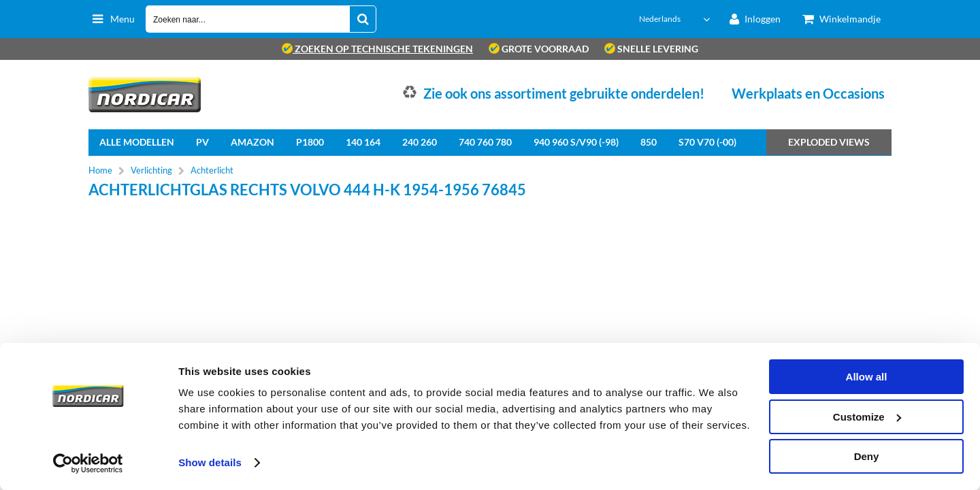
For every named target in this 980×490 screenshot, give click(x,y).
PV (202, 142)
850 (649, 142)
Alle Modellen (137, 142)
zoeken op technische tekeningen (377, 49)
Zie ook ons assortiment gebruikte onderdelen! (564, 93)
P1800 (310, 142)
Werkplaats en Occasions (808, 93)
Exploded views (829, 142)
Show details (210, 462)
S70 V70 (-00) (707, 142)
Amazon (252, 142)
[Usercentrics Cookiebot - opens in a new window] (88, 463)
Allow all (867, 377)
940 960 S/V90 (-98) (576, 142)
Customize (867, 417)
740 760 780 (485, 142)
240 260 (420, 142)
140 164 (363, 142)
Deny (867, 456)
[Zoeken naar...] (363, 19)
